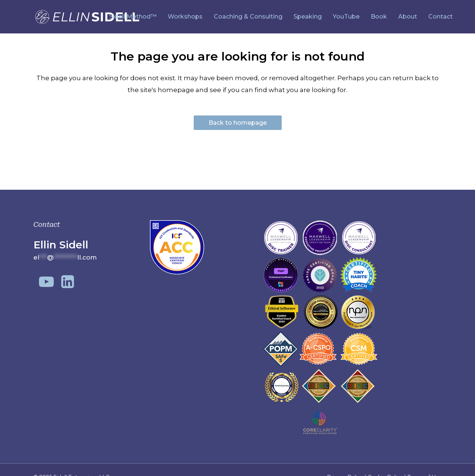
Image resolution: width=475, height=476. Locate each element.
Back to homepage (238, 123)
